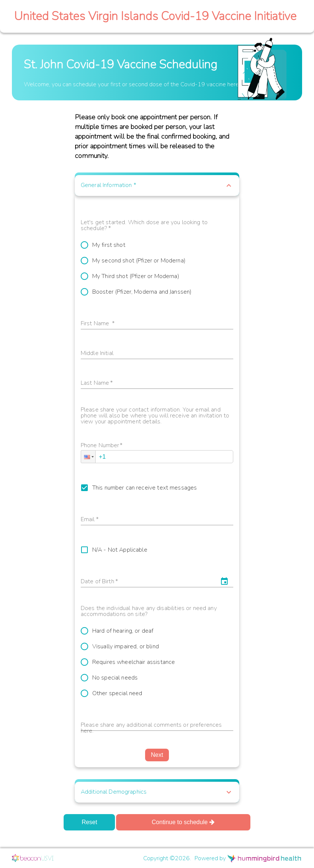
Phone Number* (102, 446)
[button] (157, 185)
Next (157, 755)
